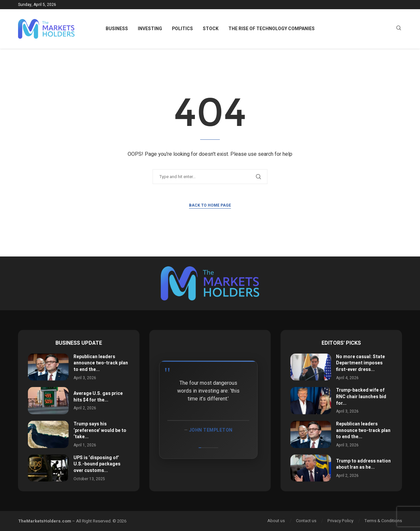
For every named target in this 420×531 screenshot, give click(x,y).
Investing (150, 29)
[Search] (399, 29)
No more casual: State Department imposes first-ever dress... (360, 363)
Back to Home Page (210, 205)
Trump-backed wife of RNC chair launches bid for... (361, 397)
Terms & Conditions (383, 521)
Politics (182, 29)
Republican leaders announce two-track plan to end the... (101, 363)
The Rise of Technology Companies (272, 29)
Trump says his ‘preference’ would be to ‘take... (100, 430)
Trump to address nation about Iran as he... (363, 464)
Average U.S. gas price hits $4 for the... (98, 397)
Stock (211, 29)
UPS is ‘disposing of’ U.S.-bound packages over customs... (97, 464)
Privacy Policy (340, 521)
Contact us (306, 521)
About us (276, 521)
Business (117, 29)
